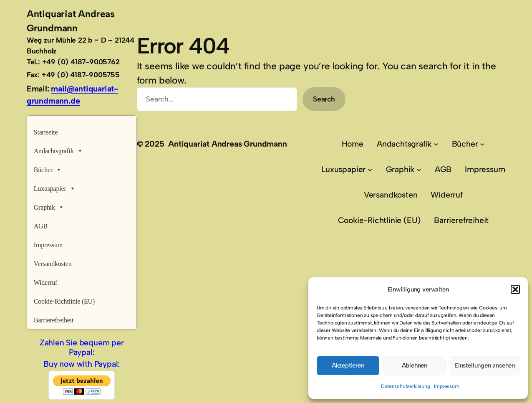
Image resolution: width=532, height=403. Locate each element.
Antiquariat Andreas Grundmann (227, 144)
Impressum (446, 386)
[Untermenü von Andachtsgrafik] (436, 144)
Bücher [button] (48, 168)
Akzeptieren (348, 365)
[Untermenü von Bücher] (482, 144)
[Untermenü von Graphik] (419, 170)
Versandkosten (53, 264)
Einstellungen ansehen (485, 365)
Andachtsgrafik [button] (58, 149)
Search (324, 99)
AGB (41, 226)
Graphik (49, 205)
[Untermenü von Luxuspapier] (370, 170)
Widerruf (45, 283)
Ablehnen (415, 365)
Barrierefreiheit (54, 320)
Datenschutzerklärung (405, 386)
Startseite (46, 132)
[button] (515, 289)
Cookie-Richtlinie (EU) (64, 301)
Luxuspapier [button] (55, 186)
